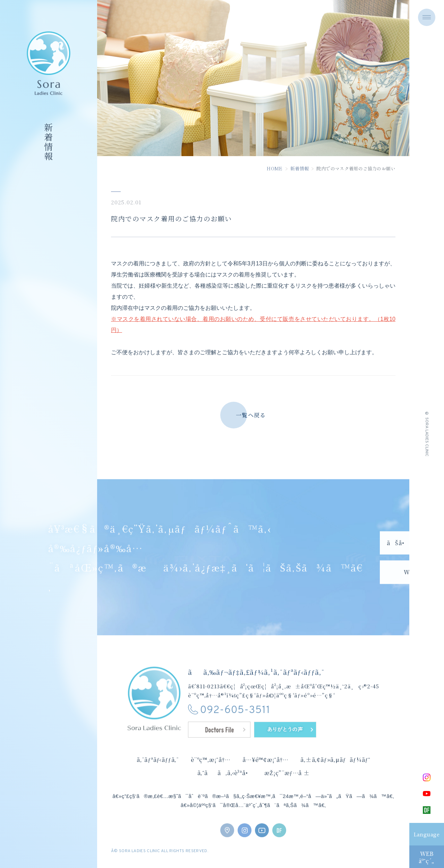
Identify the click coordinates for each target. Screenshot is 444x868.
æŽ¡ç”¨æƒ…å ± (287, 785)
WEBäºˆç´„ (426, 857)
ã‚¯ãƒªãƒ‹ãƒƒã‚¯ (158, 772)
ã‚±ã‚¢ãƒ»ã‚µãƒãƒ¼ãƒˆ (335, 772)
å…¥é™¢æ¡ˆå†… (266, 772)
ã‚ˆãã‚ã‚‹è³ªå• (225, 785)
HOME (275, 171)
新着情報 (300, 171)
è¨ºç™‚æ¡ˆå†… (211, 772)
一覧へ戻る (251, 417)
